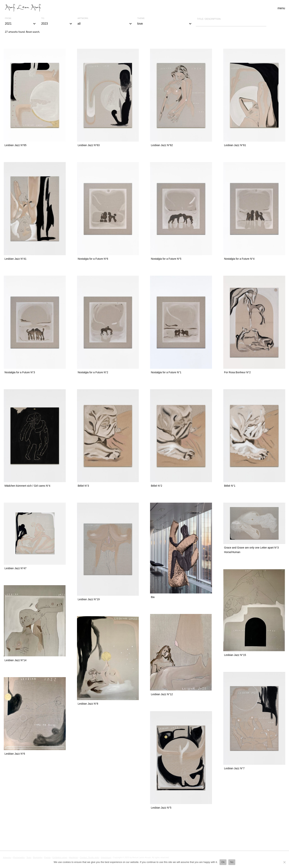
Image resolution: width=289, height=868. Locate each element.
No (232, 862)
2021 (21, 24)
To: (43, 18)
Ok (223, 862)
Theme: (141, 18)
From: (8, 18)
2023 (57, 24)
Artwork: (83, 18)
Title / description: (209, 19)
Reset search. (33, 32)
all (105, 24)
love (165, 24)
